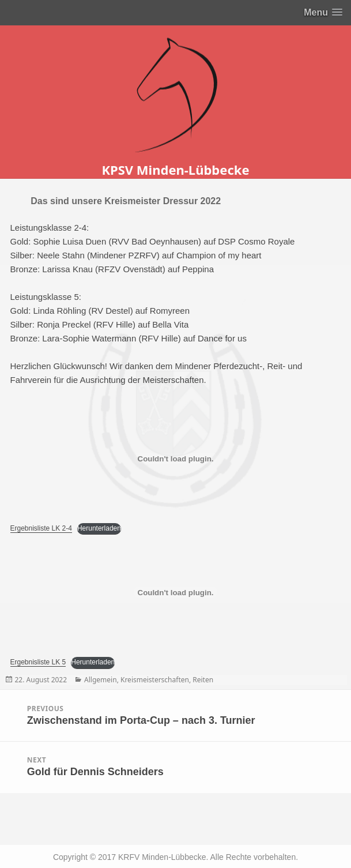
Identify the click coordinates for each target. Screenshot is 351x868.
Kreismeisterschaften (155, 680)
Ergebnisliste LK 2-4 (41, 528)
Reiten (203, 680)
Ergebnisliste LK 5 (38, 662)
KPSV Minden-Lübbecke (175, 170)
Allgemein (101, 680)
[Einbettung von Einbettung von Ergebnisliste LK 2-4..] (176, 459)
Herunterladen (99, 528)
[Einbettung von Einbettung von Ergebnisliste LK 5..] (176, 592)
